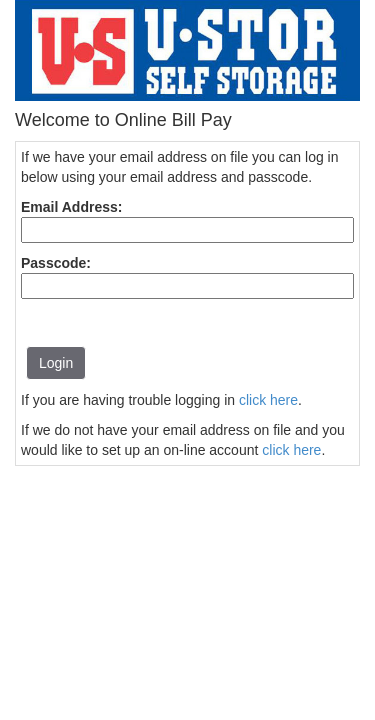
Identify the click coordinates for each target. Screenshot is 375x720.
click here (268, 400)
